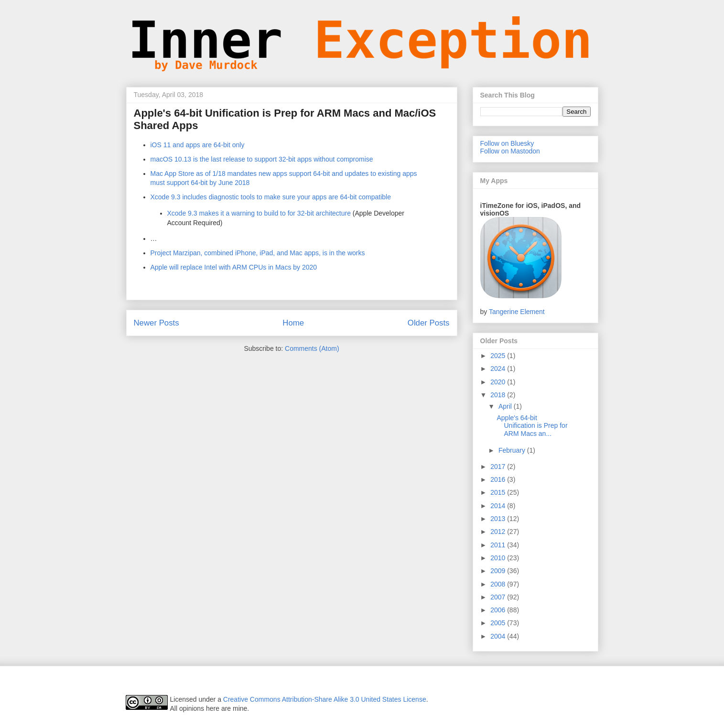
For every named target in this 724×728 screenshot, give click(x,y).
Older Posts (429, 323)
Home (293, 323)
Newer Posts (157, 323)
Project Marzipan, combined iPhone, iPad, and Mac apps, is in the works (258, 253)
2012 (499, 532)
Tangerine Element (517, 312)
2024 (499, 369)
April (506, 406)
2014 (499, 506)
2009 (499, 571)
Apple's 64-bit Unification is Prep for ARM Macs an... (532, 426)
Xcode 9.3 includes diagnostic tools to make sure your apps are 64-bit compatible (271, 197)
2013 (499, 519)
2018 (499, 395)
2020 (499, 382)
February (513, 450)
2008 (499, 584)
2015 (499, 492)
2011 (499, 545)
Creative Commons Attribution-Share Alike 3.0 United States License (325, 699)
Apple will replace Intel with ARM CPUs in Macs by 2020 (234, 267)
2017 (499, 467)
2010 (499, 558)
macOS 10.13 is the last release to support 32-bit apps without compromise (262, 159)
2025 (499, 356)
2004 (499, 636)
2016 (499, 479)
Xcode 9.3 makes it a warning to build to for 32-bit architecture (259, 213)
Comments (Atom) (312, 348)
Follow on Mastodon (510, 151)
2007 (499, 597)
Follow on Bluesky (507, 143)
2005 (499, 623)
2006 (499, 610)
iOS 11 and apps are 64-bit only (198, 145)
